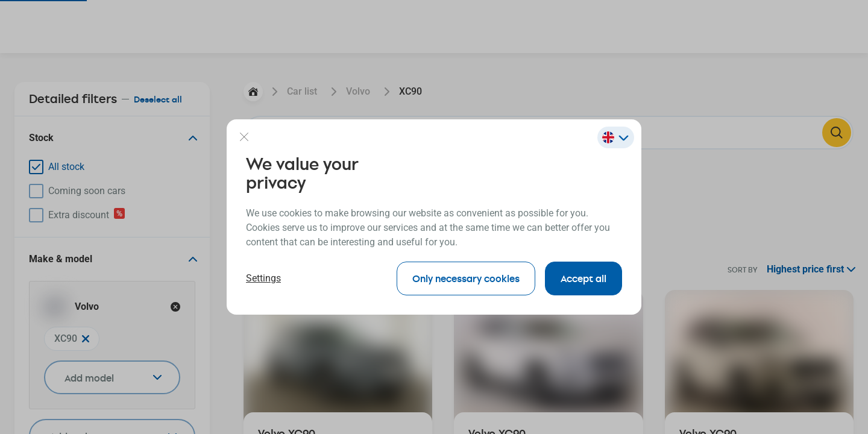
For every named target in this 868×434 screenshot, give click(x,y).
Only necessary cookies (466, 278)
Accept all (583, 278)
